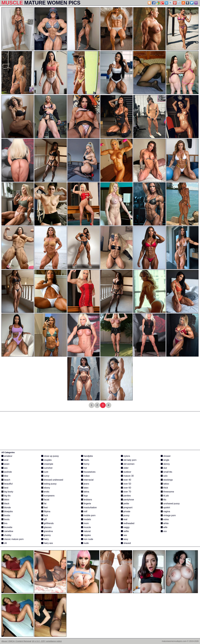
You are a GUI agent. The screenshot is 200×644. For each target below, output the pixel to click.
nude (85, 543)
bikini (5, 500)
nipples (86, 535)
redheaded (128, 523)
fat (44, 504)
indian (85, 476)
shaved (126, 543)
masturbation (89, 507)
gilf (44, 519)
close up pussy (50, 456)
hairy (45, 539)
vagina (165, 511)
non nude (87, 539)
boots (6, 519)
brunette (7, 527)
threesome (167, 492)
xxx (164, 531)
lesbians (87, 500)
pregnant (127, 507)
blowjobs (7, 511)
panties (126, 496)
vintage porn (168, 515)
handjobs (87, 456)
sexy (125, 539)
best (5, 488)
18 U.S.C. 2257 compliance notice (47, 641)
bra (4, 523)
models (86, 519)
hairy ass (47, 543)
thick (164, 488)
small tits (166, 472)
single (165, 460)
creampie (47, 464)
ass (4, 468)
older (125, 468)
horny (85, 464)
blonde (6, 507)
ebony (46, 488)
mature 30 (127, 476)
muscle (86, 527)
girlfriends (47, 523)
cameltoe (7, 531)
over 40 (126, 480)
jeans (85, 484)
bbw (5, 476)
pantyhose (127, 500)
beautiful (7, 484)
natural (86, 531)
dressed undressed (52, 480)
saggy (125, 527)
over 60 (126, 488)
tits (163, 500)
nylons (125, 456)
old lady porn (129, 460)
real (124, 519)
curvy (45, 476)
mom (85, 523)
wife (164, 527)
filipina (46, 511)
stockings (167, 480)
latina (85, 492)
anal (5, 460)
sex (124, 535)
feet (44, 507)
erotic (45, 492)
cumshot (47, 468)
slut (164, 468)
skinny (165, 464)
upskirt (165, 507)
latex (85, 488)
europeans (48, 496)
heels (85, 460)
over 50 (126, 484)
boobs (6, 515)
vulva (165, 519)
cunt (45, 472)
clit (4, 543)
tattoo (165, 484)
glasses (46, 527)
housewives (88, 472)
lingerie (86, 504)
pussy (125, 515)
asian (5, 464)
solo (164, 476)
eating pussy (49, 484)
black (5, 504)
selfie (125, 531)
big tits (6, 496)
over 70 (126, 492)
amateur (7, 456)
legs (84, 496)
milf (84, 511)
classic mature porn (12, 539)
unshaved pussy (170, 504)
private (126, 511)
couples (46, 460)
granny (46, 535)
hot (84, 468)
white (165, 523)
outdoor (126, 472)
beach (6, 480)
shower (166, 456)
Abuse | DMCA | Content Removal (16, 641)
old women (128, 464)
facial (45, 500)
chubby (6, 535)
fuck (45, 515)
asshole (7, 472)
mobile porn (88, 515)
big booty (7, 492)
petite (125, 504)
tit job (165, 496)
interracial (87, 480)
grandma (47, 531)
